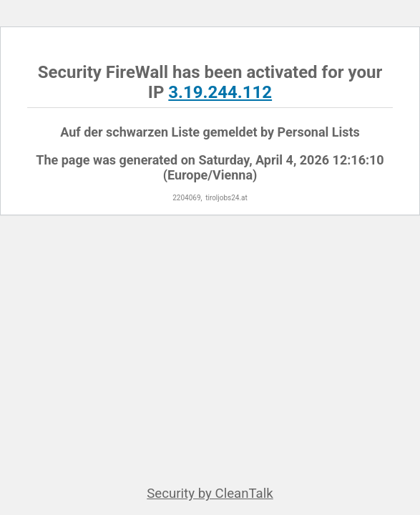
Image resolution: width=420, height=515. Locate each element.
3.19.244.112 (220, 92)
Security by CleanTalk (210, 494)
